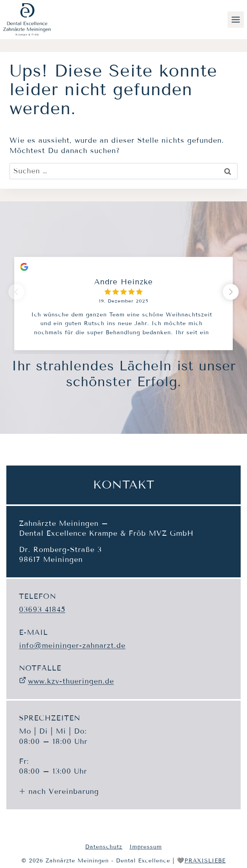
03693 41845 (42, 609)
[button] (231, 292)
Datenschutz (104, 847)
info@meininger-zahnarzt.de (72, 646)
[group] (123, 298)
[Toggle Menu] (236, 20)
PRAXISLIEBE (205, 861)
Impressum (146, 847)
